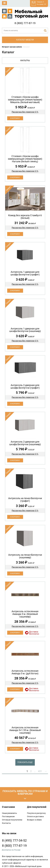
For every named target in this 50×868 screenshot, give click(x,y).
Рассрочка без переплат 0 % (25, 112)
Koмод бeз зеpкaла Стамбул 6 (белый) (25, 217)
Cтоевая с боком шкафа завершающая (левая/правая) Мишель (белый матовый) (25, 100)
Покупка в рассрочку (36, 813)
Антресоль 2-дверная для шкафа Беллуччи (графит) (25, 386)
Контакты (6, 823)
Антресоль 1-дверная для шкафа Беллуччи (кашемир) (25, 330)
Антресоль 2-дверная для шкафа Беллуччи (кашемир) (25, 443)
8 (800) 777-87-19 (25, 23)
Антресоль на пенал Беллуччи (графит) (25, 500)
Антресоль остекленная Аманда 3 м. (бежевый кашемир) (25, 614)
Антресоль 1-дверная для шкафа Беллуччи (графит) (25, 273)
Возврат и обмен (34, 820)
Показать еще (25, 762)
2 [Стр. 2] (31, 771)
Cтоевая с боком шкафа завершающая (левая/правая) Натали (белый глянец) (25, 159)
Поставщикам (8, 816)
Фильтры (25, 61)
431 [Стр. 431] (40, 771)
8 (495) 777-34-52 (14, 841)
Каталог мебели (25, 40)
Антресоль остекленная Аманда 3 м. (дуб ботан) (25, 672)
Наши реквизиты (9, 813)
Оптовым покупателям (12, 820)
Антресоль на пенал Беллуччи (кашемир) (25, 556)
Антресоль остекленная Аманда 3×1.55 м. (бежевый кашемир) (25, 730)
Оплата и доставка (35, 816)
